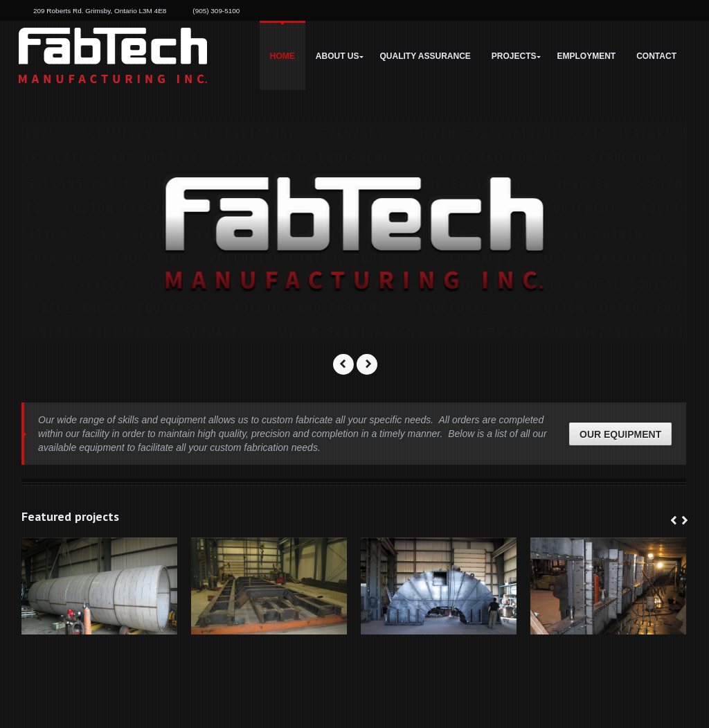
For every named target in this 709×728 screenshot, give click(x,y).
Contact (656, 56)
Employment (587, 56)
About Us (338, 56)
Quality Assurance (425, 56)
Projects (514, 56)
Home (282, 56)
